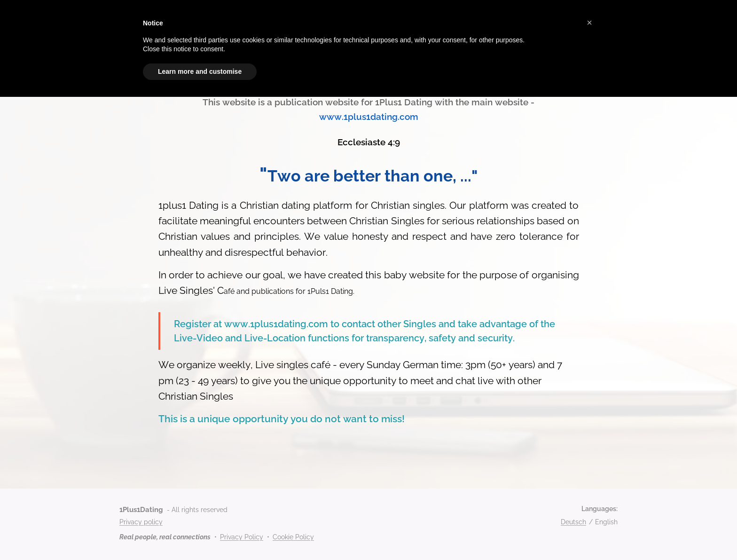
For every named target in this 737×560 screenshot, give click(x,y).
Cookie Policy (293, 537)
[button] (589, 23)
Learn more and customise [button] (200, 71)
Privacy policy (141, 522)
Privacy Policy (242, 537)
